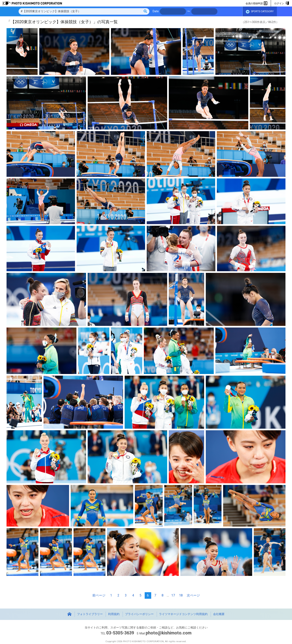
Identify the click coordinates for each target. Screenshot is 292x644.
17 (173, 595)
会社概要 (219, 614)
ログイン (281, 3)
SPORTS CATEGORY (260, 12)
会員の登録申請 (257, 3)
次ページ (193, 595)
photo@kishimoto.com (169, 633)
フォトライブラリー (90, 614)
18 (181, 595)
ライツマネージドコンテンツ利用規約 (183, 614)
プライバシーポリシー (139, 614)
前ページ (99, 595)
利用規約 (114, 614)
